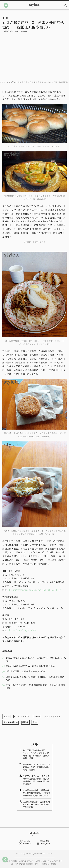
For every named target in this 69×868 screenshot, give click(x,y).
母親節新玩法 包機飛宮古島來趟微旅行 (26, 671)
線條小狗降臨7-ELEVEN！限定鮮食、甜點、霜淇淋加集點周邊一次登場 (37, 767)
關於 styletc (25, 841)
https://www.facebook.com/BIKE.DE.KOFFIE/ (35, 590)
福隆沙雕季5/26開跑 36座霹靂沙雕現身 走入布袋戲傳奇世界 (36, 687)
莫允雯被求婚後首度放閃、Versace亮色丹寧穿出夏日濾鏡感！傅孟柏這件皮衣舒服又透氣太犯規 (36, 754)
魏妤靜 (24, 31)
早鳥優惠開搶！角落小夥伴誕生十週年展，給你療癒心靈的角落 (35, 679)
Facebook (25, 843)
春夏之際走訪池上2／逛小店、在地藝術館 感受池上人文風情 (36, 659)
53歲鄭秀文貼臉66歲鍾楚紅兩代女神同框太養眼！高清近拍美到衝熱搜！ (37, 804)
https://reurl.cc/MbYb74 (23, 630)
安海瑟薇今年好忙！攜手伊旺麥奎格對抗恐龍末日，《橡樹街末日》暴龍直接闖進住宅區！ (37, 793)
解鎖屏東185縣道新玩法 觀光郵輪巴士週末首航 (30, 666)
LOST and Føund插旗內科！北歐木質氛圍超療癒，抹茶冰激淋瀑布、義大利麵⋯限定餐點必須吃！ (36, 780)
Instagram (43, 843)
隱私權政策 (45, 841)
